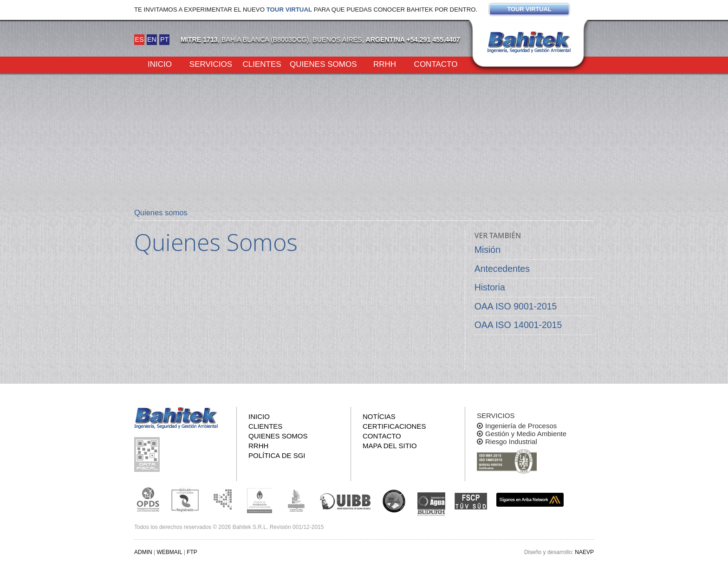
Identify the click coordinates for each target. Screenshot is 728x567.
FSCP (471, 501)
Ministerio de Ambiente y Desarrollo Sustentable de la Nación (260, 500)
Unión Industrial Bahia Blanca (345, 500)
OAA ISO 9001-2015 (516, 306)
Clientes (262, 64)
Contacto (436, 64)
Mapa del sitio (390, 446)
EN (152, 39)
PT (164, 39)
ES (139, 39)
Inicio (160, 64)
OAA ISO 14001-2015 (518, 325)
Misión (487, 250)
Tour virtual (289, 10)
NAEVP (584, 552)
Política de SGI (277, 455)
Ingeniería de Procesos (521, 426)
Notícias (379, 416)
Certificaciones (394, 426)
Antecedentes (502, 269)
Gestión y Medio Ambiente (526, 434)
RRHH (385, 64)
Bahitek (529, 42)
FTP (192, 552)
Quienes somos (323, 64)
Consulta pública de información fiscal (148, 454)
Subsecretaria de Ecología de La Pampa (222, 500)
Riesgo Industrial (511, 441)
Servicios (211, 64)
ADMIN (143, 552)
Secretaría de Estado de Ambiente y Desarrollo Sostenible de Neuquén (297, 500)
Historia (490, 287)
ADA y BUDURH (431, 504)
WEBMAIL (169, 552)
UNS (394, 501)
